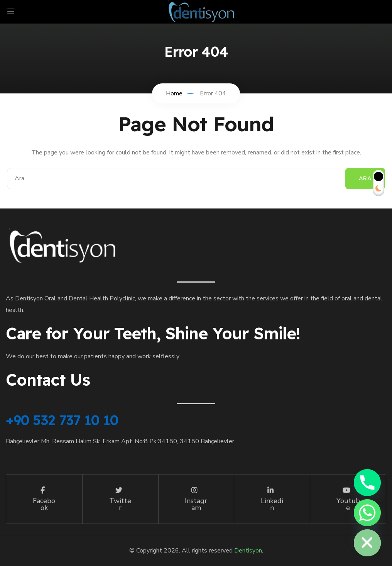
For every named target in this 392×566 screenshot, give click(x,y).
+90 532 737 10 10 (62, 420)
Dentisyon (248, 551)
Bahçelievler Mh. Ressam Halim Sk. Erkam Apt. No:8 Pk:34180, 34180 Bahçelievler (120, 441)
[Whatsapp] (367, 513)
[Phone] (367, 483)
